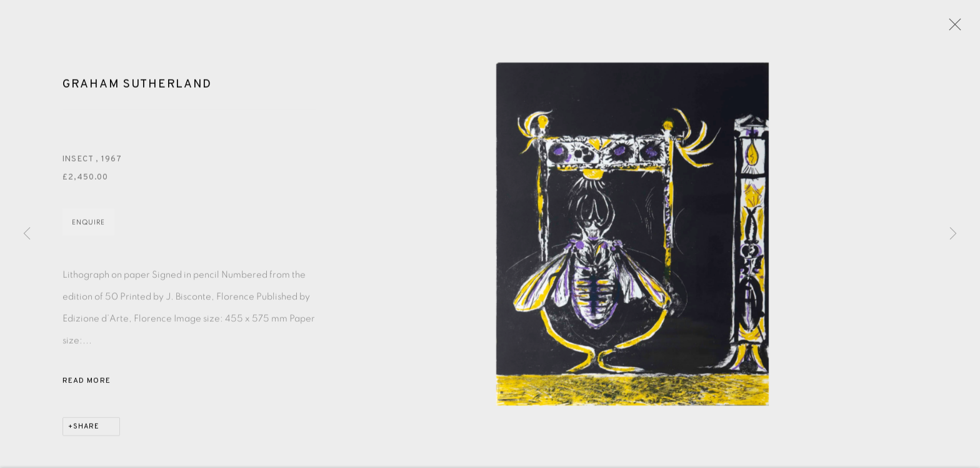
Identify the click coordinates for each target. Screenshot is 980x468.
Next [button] (953, 234)
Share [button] (86, 429)
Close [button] (952, 28)
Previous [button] (27, 234)
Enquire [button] (88, 224)
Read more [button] (87, 383)
